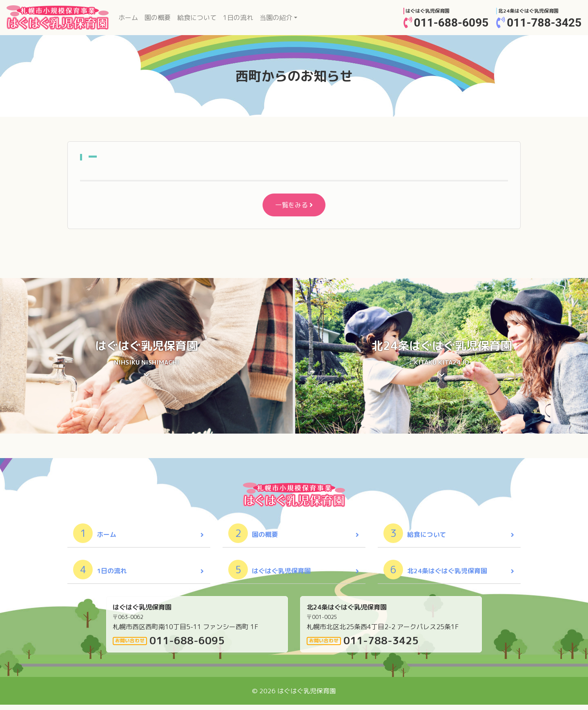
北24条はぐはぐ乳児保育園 (436, 575)
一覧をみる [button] (294, 205)
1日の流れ (238, 18)
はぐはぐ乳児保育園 (270, 575)
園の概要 (158, 18)
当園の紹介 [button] (276, 18)
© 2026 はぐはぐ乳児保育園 (294, 696)
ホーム (130, 17)
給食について (197, 18)
